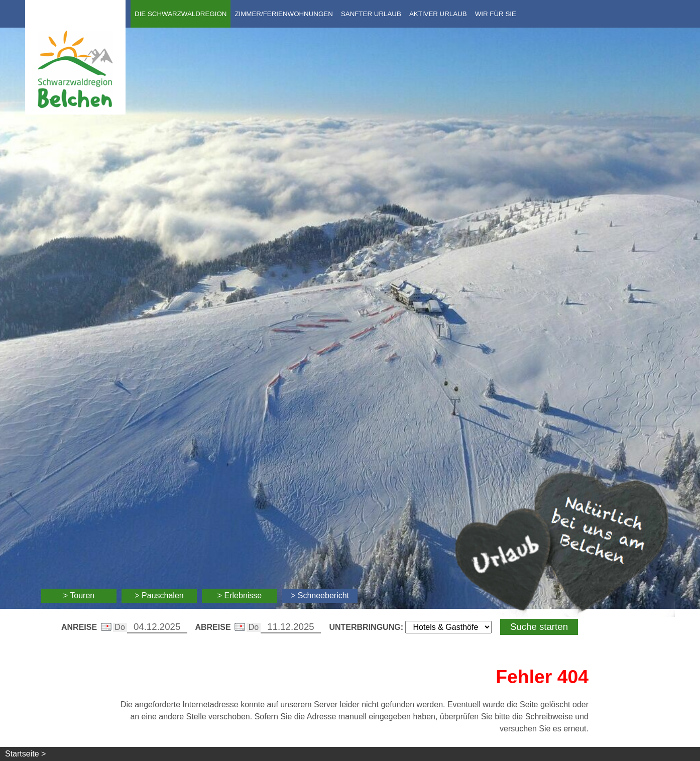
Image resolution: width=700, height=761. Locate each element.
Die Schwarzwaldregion (181, 14)
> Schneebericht (320, 595)
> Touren (79, 595)
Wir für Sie (496, 14)
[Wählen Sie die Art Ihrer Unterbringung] (448, 627)
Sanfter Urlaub (371, 14)
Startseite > (25, 754)
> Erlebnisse (240, 595)
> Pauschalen (159, 595)
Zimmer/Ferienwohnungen (283, 14)
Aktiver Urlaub (438, 14)
